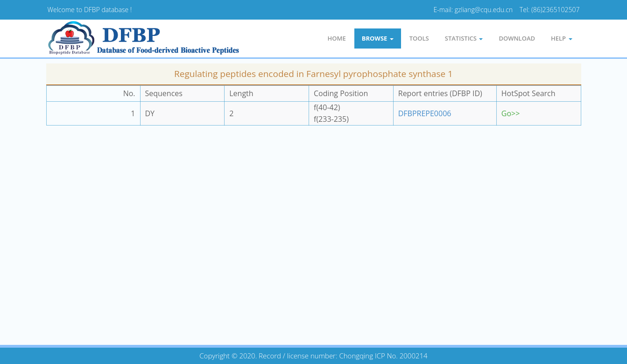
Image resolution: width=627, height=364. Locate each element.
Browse (378, 38)
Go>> (511, 113)
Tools (419, 38)
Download (517, 38)
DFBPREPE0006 (425, 113)
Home (336, 38)
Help (561, 38)
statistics (464, 38)
